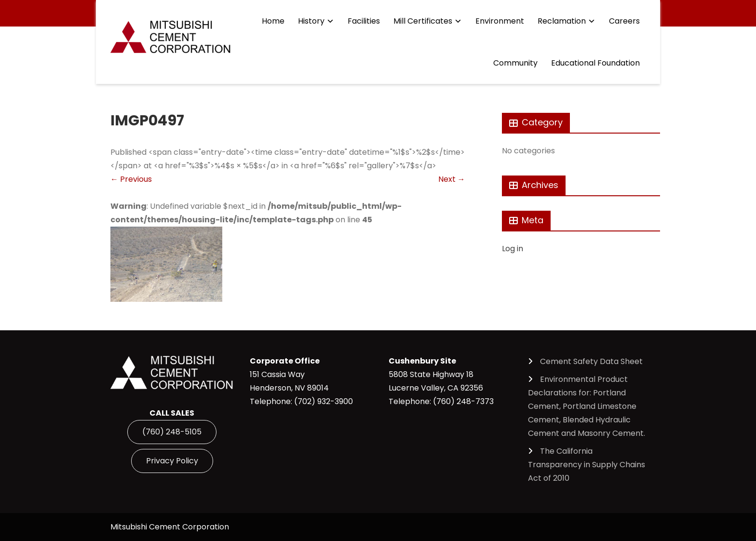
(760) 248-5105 (172, 432)
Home (273, 21)
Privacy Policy (172, 461)
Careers (624, 21)
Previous (131, 179)
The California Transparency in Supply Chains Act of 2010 (587, 465)
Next (452, 179)
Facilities (364, 21)
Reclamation (562, 21)
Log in (513, 249)
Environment (500, 21)
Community (515, 63)
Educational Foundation (595, 63)
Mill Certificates (423, 21)
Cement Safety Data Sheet (591, 361)
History (311, 21)
